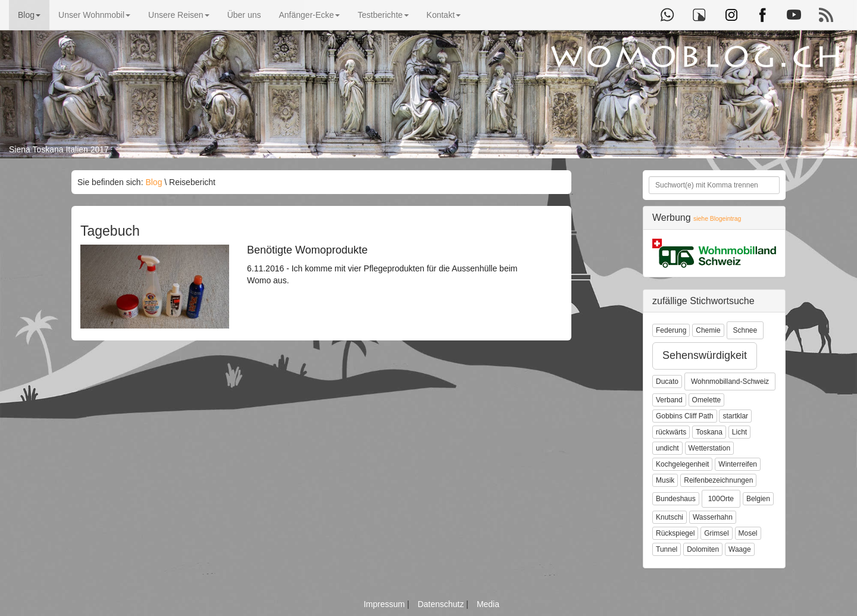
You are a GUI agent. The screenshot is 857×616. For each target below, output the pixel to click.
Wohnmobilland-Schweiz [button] (730, 382)
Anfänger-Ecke (309, 15)
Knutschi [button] (670, 517)
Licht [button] (739, 432)
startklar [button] (735, 416)
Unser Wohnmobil (94, 15)
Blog (29, 15)
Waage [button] (740, 549)
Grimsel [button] (716, 533)
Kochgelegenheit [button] (682, 464)
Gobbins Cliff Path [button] (685, 416)
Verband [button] (669, 400)
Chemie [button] (708, 330)
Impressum (385, 604)
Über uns (244, 15)
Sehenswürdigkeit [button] (705, 355)
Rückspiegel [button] (675, 533)
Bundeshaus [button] (676, 499)
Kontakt (444, 15)
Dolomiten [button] (703, 549)
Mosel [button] (748, 533)
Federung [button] (671, 330)
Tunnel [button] (667, 549)
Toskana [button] (709, 432)
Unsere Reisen (179, 15)
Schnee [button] (745, 330)
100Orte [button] (721, 499)
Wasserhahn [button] (713, 517)
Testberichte (383, 15)
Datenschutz (442, 604)
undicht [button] (667, 448)
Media (488, 604)
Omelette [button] (707, 400)
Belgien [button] (758, 499)
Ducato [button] (667, 382)
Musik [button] (665, 480)
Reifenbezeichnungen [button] (718, 480)
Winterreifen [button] (738, 464)
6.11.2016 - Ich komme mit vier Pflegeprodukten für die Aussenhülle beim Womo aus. (384, 265)
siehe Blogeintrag (717, 219)
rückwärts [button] (671, 432)
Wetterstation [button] (709, 448)
